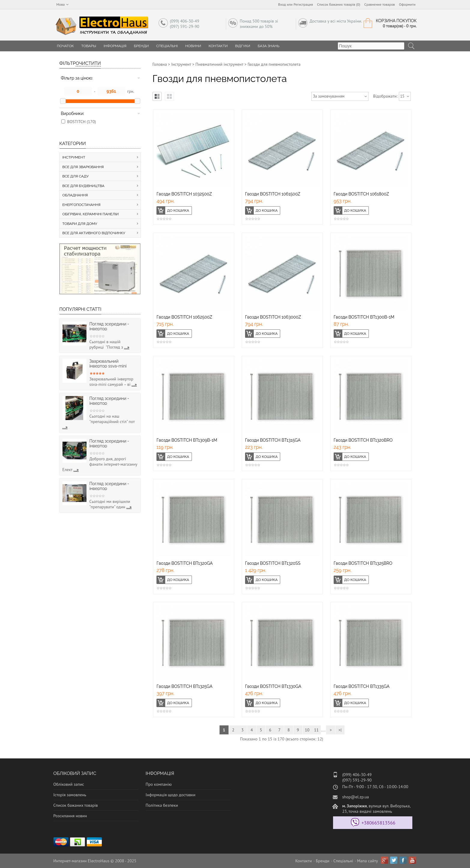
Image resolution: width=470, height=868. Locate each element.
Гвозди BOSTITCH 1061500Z (273, 194)
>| (340, 730)
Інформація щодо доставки (171, 795)
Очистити (88, 63)
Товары (89, 46)
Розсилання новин (70, 816)
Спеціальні (167, 46)
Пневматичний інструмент (219, 64)
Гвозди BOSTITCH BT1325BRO (363, 563)
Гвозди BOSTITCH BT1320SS (273, 563)
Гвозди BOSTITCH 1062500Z (184, 317)
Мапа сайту (367, 861)
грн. (131, 91)
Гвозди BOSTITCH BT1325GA (184, 686)
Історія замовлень (70, 795)
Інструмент (181, 64)
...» (127, 347)
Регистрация (303, 4)
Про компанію (159, 784)
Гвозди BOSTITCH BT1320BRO (363, 440)
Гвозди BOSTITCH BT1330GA (273, 686)
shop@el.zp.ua (355, 797)
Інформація (115, 46)
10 (307, 730)
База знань (269, 46)
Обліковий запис (69, 784)
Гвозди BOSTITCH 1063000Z (273, 317)
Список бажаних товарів (76, 805)
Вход (282, 4)
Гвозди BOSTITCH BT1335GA (362, 686)
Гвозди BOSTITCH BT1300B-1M (364, 317)
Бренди (141, 46)
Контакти (218, 46)
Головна (160, 64)
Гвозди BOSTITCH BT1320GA (185, 563)
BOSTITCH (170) (82, 122)
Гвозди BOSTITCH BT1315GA (273, 440)
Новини (193, 46)
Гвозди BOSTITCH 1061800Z (361, 194)
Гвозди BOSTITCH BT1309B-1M (187, 440)
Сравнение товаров (380, 4)
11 (316, 730)
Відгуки (243, 46)
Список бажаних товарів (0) (339, 4)
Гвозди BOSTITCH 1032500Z (184, 194)
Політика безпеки (162, 805)
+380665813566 (379, 823)
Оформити (407, 4)
